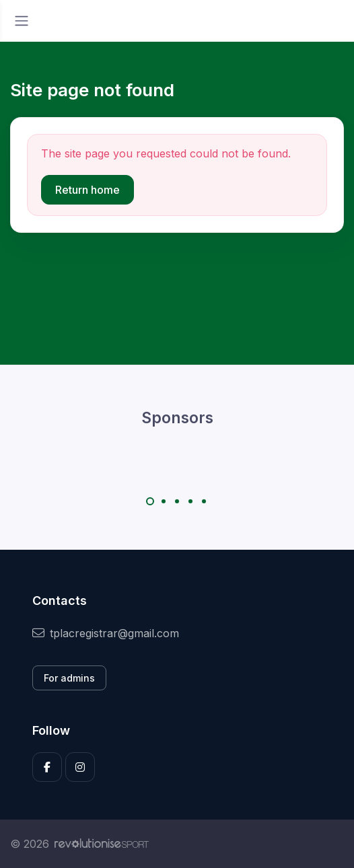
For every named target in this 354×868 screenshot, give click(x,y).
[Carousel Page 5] (204, 501)
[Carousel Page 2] (164, 501)
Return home (87, 190)
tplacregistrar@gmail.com (106, 633)
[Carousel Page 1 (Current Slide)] (150, 501)
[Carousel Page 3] (177, 501)
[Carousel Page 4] (190, 501)
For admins (69, 678)
